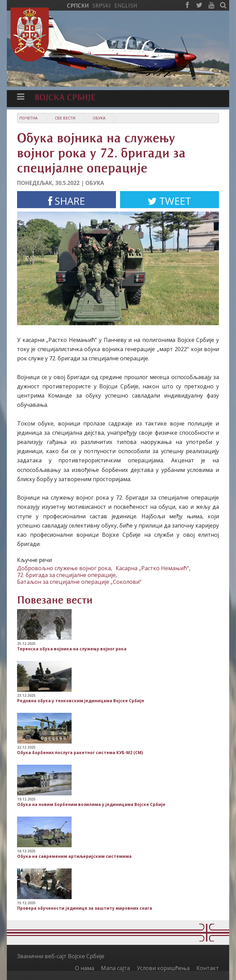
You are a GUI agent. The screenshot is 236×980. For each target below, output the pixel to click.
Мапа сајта (115, 968)
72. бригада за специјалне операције (66, 575)
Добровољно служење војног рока (64, 568)
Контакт (208, 968)
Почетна (28, 118)
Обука (99, 118)
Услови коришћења (163, 968)
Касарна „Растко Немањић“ (152, 568)
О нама (85, 968)
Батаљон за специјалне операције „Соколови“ (79, 582)
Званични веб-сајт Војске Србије (61, 956)
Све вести (65, 118)
